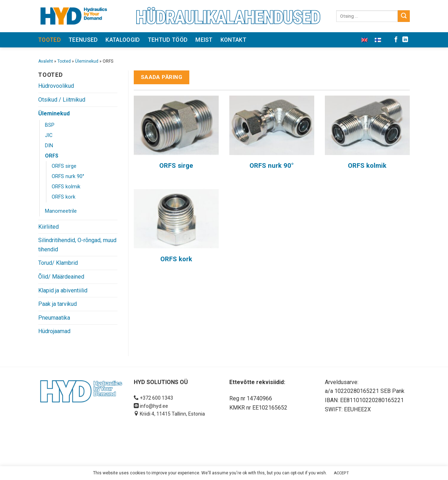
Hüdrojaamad (54, 331)
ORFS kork (64, 197)
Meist (204, 40)
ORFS (52, 156)
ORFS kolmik (66, 187)
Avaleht (46, 61)
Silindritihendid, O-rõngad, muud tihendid (77, 245)
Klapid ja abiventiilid (63, 290)
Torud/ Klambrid (58, 263)
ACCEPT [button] (341, 473)
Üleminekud (87, 61)
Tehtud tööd (168, 40)
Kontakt (233, 40)
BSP (50, 125)
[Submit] (404, 16)
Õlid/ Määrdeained (61, 277)
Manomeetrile (61, 211)
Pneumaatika (54, 318)
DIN (49, 146)
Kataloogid (123, 40)
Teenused (83, 40)
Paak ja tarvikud (58, 304)
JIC (49, 135)
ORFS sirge (64, 166)
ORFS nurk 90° (68, 176)
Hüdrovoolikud (56, 86)
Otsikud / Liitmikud (62, 100)
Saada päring (162, 77)
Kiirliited (48, 227)
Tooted (50, 40)
